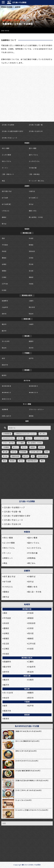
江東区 (4, 277)
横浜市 (4, 324)
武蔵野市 (5, 301)
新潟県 (27, 715)
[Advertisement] (26, 482)
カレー (29, 438)
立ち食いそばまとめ (36, 131)
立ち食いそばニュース (10, 138)
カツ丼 (20, 438)
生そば (14, 452)
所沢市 (31, 348)
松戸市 (31, 358)
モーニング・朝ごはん (37, 181)
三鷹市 (31, 301)
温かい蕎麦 (33, 148)
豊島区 (4, 258)
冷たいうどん (6, 161)
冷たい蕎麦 (6, 148)
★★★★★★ (6, 386)
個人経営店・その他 (36, 217)
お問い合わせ (6, 416)
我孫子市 (5, 365)
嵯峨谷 (4, 217)
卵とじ (15, 447)
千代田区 (5, 245)
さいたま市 (6, 341)
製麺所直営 (15, 456)
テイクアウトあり (41, 438)
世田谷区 (32, 251)
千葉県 (27, 702)
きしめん (43, 434)
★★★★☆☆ (6, 392)
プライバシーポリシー (37, 409)
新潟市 (4, 375)
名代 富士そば (7, 191)
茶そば (5, 456)
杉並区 (4, 290)
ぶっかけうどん (34, 161)
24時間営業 (7, 434)
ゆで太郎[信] (6, 204)
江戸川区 (5, 284)
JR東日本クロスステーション (25, 434)
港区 (3, 238)
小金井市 (5, 307)
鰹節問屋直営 (32, 461)
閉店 (4, 461)
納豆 (47, 452)
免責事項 (5, 409)
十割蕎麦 (6, 447)
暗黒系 (33, 447)
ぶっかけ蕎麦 (6, 155)
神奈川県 (27, 676)
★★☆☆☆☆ (6, 399)
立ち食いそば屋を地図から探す (13, 131)
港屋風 (42, 447)
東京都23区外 (27, 658)
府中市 (4, 314)
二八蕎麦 (21, 443)
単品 (3, 181)
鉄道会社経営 (42, 456)
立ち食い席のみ (36, 452)
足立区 (31, 271)
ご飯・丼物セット (8, 174)
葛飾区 (31, 277)
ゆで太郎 (5, 198)
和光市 (4, 348)
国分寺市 (32, 307)
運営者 (31, 416)
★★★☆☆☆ (33, 392)
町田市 (31, 314)
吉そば (31, 204)
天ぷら (24, 447)
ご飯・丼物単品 (34, 174)
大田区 (31, 284)
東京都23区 (27, 609)
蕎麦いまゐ (33, 211)
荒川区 (31, 264)
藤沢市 (4, 331)
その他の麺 (33, 168)
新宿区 (31, 245)
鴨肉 (42, 461)
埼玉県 (27, 689)
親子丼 (26, 456)
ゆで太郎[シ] (33, 198)
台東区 (4, 264)
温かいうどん (33, 155)
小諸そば (32, 191)
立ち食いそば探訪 (19, 3)
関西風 (12, 461)
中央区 (31, 238)
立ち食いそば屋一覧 (36, 125)
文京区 (31, 258)
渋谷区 (4, 251)
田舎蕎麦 (23, 452)
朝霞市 (31, 341)
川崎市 (31, 324)
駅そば (4, 224)
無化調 (5, 452)
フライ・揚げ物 (8, 443)
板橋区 (4, 271)
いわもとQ (6, 211)
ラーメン (5, 168)
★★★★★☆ (33, 386)
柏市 (3, 358)
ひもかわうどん (8, 438)
